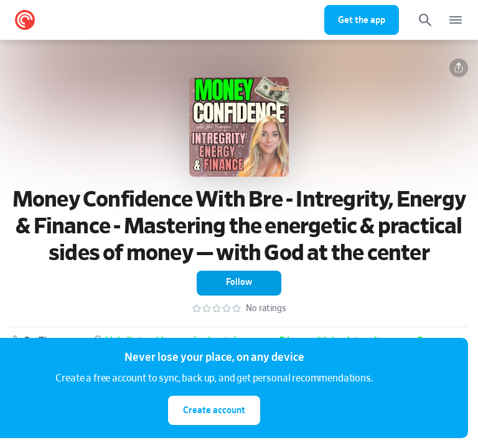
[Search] (425, 20)
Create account (214, 410)
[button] (459, 68)
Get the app (362, 20)
